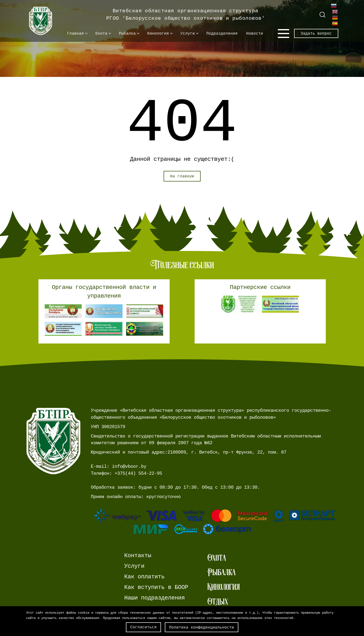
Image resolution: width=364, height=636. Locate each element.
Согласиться (143, 627)
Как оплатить (144, 577)
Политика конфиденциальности (202, 627)
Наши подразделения (154, 598)
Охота (101, 33)
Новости (255, 33)
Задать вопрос (316, 33)
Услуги (188, 33)
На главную (182, 176)
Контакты (138, 556)
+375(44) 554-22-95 (138, 473)
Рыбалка (127, 33)
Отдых (218, 602)
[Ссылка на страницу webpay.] (215, 521)
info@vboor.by (129, 466)
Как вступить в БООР (156, 587)
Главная (75, 33)
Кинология (158, 33)
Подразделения (222, 33)
